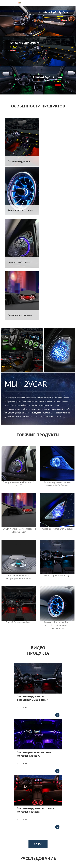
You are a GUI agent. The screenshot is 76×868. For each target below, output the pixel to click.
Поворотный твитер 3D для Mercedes (23, 210)
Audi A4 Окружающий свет (19, 517)
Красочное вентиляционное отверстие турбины (56, 159)
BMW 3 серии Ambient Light (57, 471)
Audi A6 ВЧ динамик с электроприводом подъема (19, 472)
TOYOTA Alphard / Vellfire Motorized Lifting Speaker (19, 426)
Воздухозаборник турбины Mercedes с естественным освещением (57, 520)
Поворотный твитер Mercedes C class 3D (19, 379)
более (38, 741)
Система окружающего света (23, 159)
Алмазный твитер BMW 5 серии (57, 424)
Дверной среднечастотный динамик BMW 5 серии (57, 379)
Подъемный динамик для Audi (56, 210)
